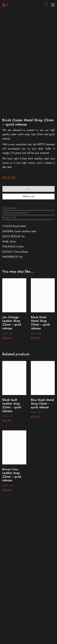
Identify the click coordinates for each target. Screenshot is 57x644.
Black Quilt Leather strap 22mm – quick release (12, 405)
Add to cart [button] (7, 333)
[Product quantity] (28, 189)
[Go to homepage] (6, 5)
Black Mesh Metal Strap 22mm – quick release (40, 323)
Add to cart (28, 196)
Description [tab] (9, 208)
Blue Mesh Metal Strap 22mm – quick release (42, 404)
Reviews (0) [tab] (9, 217)
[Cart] (46, 5)
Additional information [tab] (15, 213)
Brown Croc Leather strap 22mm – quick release (12, 475)
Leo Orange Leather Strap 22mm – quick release (12, 323)
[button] (53, 5)
